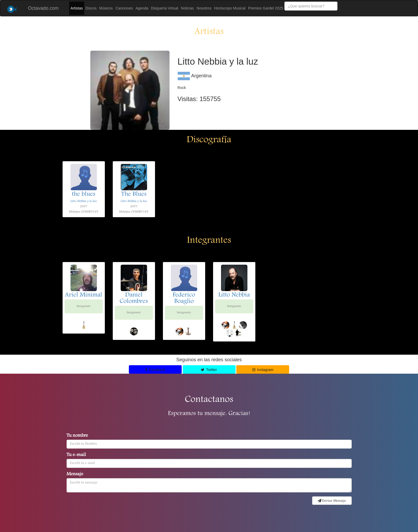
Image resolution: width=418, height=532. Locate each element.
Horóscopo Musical (230, 8)
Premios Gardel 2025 (266, 8)
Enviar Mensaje (332, 501)
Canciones (124, 8)
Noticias (187, 8)
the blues (84, 194)
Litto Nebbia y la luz (84, 201)
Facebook (155, 370)
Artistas (77, 8)
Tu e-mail (76, 455)
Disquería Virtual (165, 8)
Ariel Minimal (84, 295)
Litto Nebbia (234, 295)
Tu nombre (77, 436)
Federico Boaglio (184, 298)
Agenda (142, 8)
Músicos (106, 8)
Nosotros (204, 8)
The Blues (134, 194)
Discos (91, 8)
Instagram (263, 370)
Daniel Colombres (134, 298)
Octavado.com (43, 8)
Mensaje (75, 474)
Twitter (209, 370)
